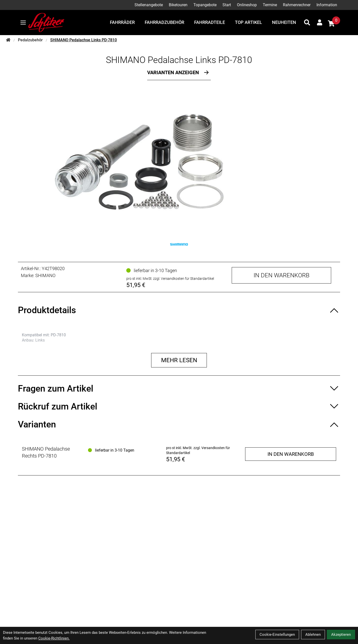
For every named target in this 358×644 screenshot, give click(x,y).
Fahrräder (122, 22)
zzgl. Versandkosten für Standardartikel (184, 279)
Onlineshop (247, 5)
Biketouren (178, 5)
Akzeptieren (341, 635)
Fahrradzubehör (164, 22)
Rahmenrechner (297, 5)
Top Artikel (248, 22)
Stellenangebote (149, 5)
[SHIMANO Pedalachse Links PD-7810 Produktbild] (179, 162)
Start (227, 5)
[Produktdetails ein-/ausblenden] (179, 310)
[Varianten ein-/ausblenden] (179, 424)
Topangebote (205, 5)
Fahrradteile (210, 22)
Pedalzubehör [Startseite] (30, 40)
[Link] (23, 23)
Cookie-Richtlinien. (54, 638)
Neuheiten (284, 22)
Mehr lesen (179, 360)
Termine (270, 5)
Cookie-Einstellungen (277, 635)
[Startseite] (8, 40)
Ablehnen (313, 635)
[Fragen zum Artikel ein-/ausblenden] (179, 389)
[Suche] (307, 22)
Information (327, 5)
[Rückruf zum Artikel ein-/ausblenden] (179, 407)
